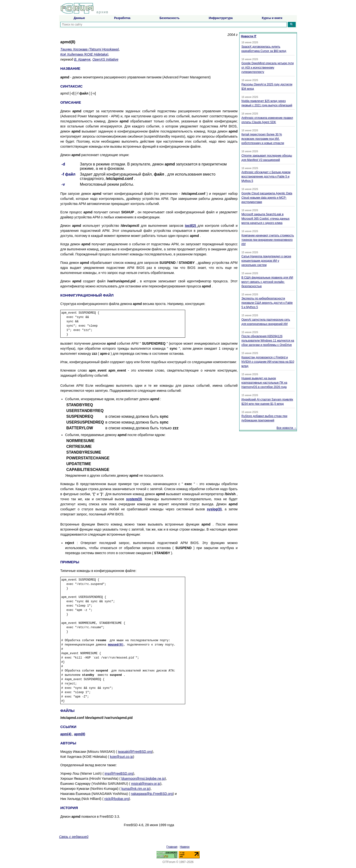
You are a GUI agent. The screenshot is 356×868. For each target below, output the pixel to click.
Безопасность (169, 18)
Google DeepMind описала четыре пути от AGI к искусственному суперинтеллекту (268, 68)
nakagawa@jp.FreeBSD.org (152, 794)
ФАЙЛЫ (67, 711)
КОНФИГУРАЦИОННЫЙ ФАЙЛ (87, 295)
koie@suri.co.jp (122, 757)
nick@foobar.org (117, 799)
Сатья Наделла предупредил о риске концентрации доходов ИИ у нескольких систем (266, 261)
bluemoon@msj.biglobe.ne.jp (143, 779)
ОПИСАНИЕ (71, 102)
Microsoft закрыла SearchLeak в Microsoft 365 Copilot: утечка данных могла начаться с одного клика (265, 219)
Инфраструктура (221, 18)
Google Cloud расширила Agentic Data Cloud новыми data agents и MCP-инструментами (267, 198)
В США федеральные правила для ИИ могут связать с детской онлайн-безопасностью (267, 282)
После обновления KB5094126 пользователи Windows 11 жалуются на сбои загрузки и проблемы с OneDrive (268, 341)
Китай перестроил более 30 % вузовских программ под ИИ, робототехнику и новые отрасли (263, 139)
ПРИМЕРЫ (70, 562)
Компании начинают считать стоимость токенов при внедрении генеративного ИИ (268, 240)
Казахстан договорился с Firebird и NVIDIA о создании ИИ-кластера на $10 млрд (268, 362)
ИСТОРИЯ (69, 808)
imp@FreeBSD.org (119, 773)
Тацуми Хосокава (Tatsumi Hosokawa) (90, 49)
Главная (172, 847)
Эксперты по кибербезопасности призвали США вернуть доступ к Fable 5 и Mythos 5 (267, 303)
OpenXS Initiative (105, 59)
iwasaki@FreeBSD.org (135, 752)
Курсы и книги (272, 18)
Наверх (185, 847)
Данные (79, 18)
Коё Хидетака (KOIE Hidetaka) (84, 54)
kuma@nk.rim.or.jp (135, 789)
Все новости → (287, 428)
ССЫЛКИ (68, 727)
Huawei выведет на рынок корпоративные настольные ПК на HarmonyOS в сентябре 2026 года (264, 383)
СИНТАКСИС (71, 86)
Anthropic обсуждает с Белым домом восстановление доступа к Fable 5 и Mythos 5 (266, 177)
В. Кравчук (82, 59)
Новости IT (249, 36)
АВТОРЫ (68, 743)
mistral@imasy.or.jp (146, 784)
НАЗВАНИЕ (70, 68)
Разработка (122, 18)
